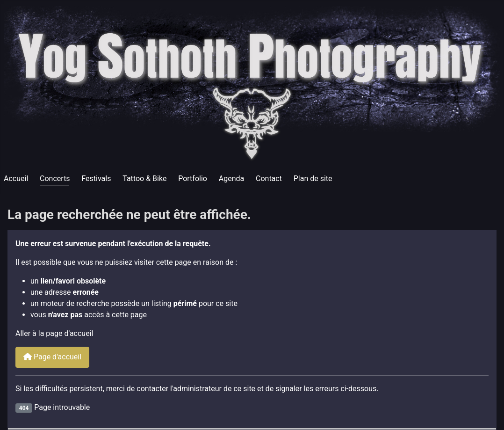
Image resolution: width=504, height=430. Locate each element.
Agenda (231, 179)
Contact (269, 179)
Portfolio (193, 179)
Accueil (16, 179)
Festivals (96, 179)
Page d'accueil (52, 357)
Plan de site (313, 179)
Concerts (55, 179)
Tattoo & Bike (144, 179)
